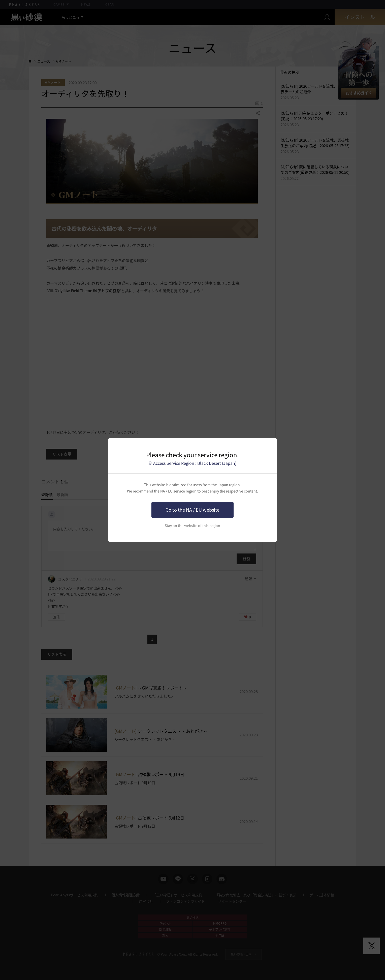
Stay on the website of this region (192, 526)
